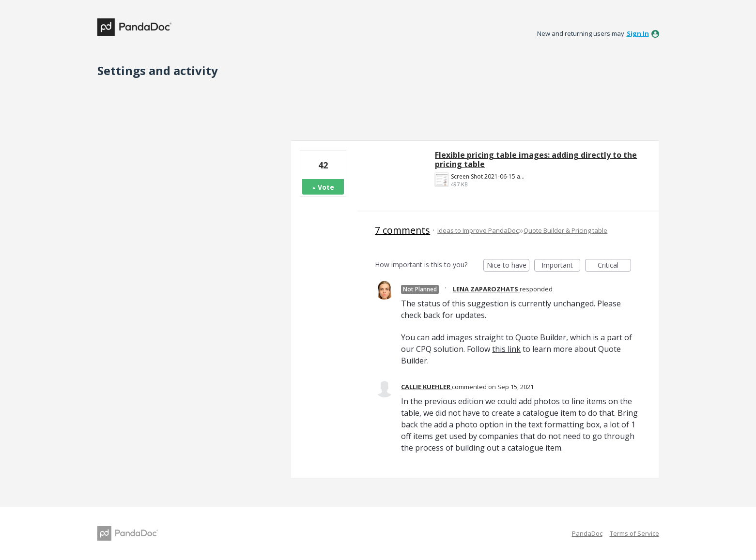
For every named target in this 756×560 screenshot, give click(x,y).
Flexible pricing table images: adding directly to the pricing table (536, 159)
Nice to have (508, 266)
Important (561, 266)
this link (506, 349)
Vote (326, 187)
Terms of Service (634, 533)
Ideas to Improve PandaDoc (478, 230)
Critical (614, 266)
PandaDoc (587, 533)
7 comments (402, 230)
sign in (638, 33)
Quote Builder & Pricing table (565, 230)
